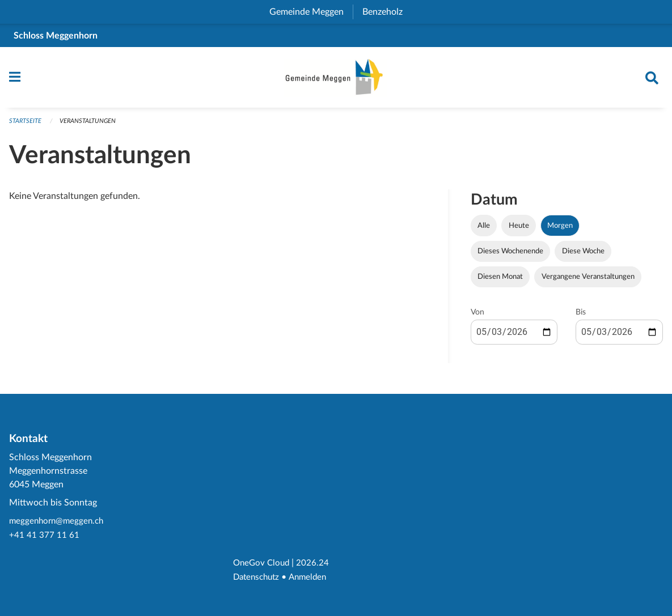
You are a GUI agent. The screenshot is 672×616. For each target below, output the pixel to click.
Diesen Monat (500, 282)
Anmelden (313, 577)
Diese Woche (583, 256)
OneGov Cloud (263, 564)
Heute (519, 231)
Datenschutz (258, 577)
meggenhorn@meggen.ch (59, 523)
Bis (581, 317)
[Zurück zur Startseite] (336, 80)
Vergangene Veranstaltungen (588, 282)
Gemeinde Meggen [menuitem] (311, 12)
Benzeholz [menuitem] (387, 12)
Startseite (25, 126)
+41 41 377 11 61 (44, 537)
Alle (484, 231)
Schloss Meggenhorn (56, 36)
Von (477, 317)
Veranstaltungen (88, 126)
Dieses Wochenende (510, 256)
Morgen (560, 231)
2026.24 (316, 564)
